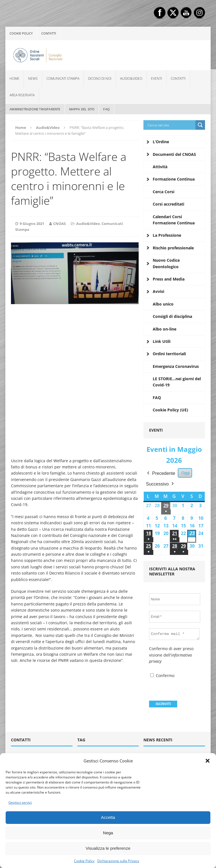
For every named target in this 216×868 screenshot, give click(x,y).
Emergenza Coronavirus (176, 366)
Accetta (108, 817)
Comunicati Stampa (63, 78)
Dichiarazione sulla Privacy (118, 861)
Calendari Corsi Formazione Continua (174, 220)
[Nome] (175, 599)
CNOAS (59, 224)
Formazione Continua (174, 179)
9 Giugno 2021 (32, 224)
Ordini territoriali (169, 354)
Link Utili (162, 341)
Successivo (160, 484)
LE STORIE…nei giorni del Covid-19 (177, 382)
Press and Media (169, 279)
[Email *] (175, 617)
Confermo (162, 676)
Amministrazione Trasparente (35, 109)
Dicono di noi (100, 78)
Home (14, 78)
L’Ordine (161, 142)
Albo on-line (165, 329)
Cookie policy (21, 33)
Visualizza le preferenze (108, 848)
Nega (108, 833)
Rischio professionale (173, 248)
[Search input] (171, 125)
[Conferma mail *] (174, 634)
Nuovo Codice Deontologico (166, 263)
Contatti (49, 33)
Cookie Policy (84, 861)
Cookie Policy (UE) (170, 410)
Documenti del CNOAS (174, 154)
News (33, 78)
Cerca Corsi (164, 192)
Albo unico (163, 304)
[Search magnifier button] (200, 125)
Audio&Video (131, 78)
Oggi (186, 473)
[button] (208, 761)
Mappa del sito (82, 109)
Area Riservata (22, 95)
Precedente (161, 473)
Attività (160, 167)
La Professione (167, 235)
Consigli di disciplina (172, 316)
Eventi (157, 78)
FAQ (106, 109)
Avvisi (158, 291)
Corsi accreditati (168, 204)
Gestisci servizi (20, 802)
